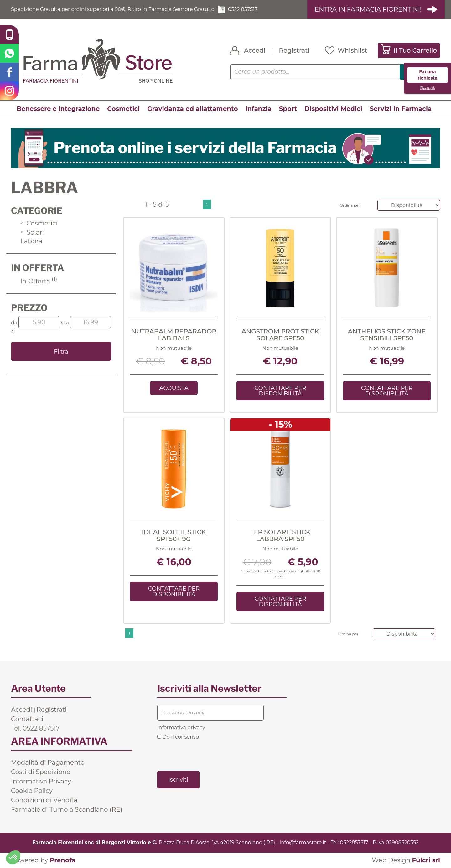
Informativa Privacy (41, 781)
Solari (32, 232)
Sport (288, 109)
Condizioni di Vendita (44, 800)
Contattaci (27, 719)
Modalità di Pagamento (48, 762)
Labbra (31, 241)
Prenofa (63, 860)
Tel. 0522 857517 (35, 728)
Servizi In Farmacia (401, 109)
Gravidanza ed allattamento (192, 109)
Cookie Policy (32, 791)
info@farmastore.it (303, 842)
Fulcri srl (426, 860)
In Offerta (39, 281)
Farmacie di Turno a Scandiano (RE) (67, 809)
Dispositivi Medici (333, 109)
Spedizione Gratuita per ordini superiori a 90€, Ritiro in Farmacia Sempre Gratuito (113, 9)
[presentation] (205, 755)
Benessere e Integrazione (58, 109)
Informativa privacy (181, 728)
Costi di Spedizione (41, 772)
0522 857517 (243, 9)
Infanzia (259, 109)
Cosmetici (123, 109)
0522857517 (354, 842)
